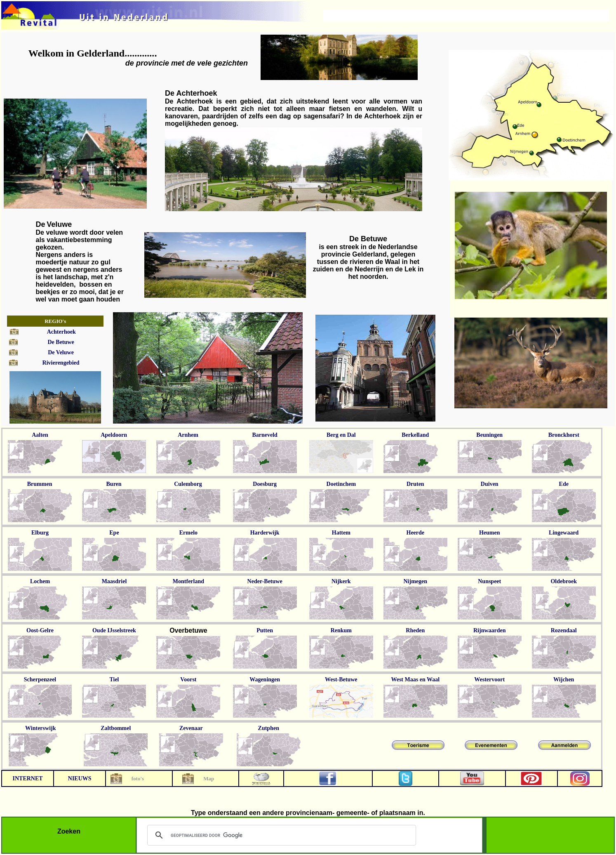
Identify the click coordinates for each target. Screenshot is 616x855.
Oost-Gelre (40, 630)
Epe (114, 533)
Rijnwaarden (490, 630)
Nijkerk (341, 581)
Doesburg (265, 484)
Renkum (341, 630)
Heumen (490, 533)
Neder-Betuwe (265, 581)
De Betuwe (61, 342)
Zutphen (269, 728)
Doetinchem (341, 484)
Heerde (416, 533)
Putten (265, 630)
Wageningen (265, 680)
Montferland (188, 581)
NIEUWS (80, 778)
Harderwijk (265, 533)
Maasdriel (114, 581)
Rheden (415, 630)
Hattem (341, 533)
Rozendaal (564, 630)
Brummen (40, 484)
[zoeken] (280, 835)
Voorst (188, 680)
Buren (114, 484)
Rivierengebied (61, 363)
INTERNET (27, 778)
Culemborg (188, 484)
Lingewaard (564, 533)
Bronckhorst (564, 435)
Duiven (490, 484)
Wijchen (564, 680)
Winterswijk (40, 728)
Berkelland (415, 435)
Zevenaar (191, 728)
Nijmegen (416, 581)
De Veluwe (61, 352)
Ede (564, 484)
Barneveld (265, 435)
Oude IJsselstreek (114, 630)
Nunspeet (489, 581)
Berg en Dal (341, 435)
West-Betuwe (341, 680)
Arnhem (188, 435)
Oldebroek (564, 581)
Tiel (114, 680)
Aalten (40, 435)
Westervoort (489, 680)
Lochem (40, 581)
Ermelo (188, 533)
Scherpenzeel (40, 680)
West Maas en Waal (415, 680)
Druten (415, 484)
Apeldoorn (114, 435)
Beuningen (489, 435)
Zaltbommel (116, 728)
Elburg (40, 533)
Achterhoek (61, 332)
